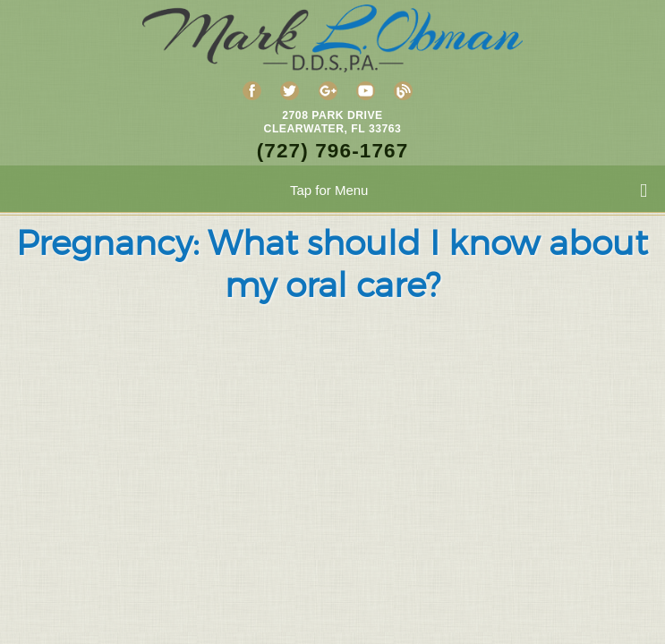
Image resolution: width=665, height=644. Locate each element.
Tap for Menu (469, 191)
